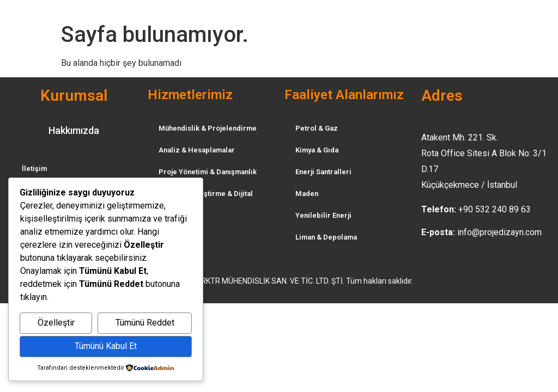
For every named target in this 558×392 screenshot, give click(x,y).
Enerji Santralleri (323, 172)
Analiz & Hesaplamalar (197, 150)
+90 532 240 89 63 (495, 209)
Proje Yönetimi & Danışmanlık (208, 172)
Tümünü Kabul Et (106, 346)
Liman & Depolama (326, 237)
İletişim (34, 169)
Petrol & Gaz (317, 128)
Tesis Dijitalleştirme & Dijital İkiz (206, 199)
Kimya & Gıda (317, 150)
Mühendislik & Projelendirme (208, 128)
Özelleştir (56, 323)
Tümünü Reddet (145, 323)
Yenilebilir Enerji (323, 215)
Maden (307, 194)
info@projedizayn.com (499, 232)
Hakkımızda (74, 130)
